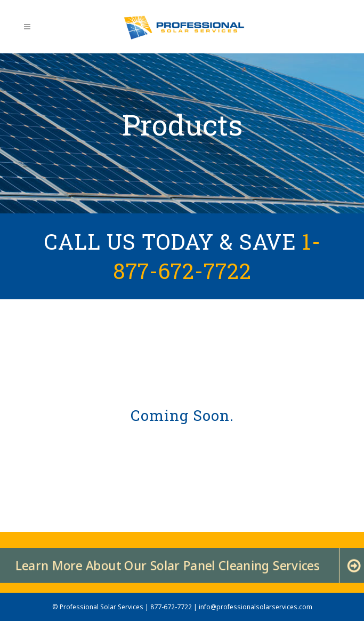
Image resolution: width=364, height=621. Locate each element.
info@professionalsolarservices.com (256, 607)
